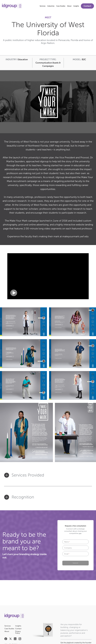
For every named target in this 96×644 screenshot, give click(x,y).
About (69, 6)
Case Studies (61, 6)
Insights (76, 6)
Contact (87, 6)
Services (43, 6)
